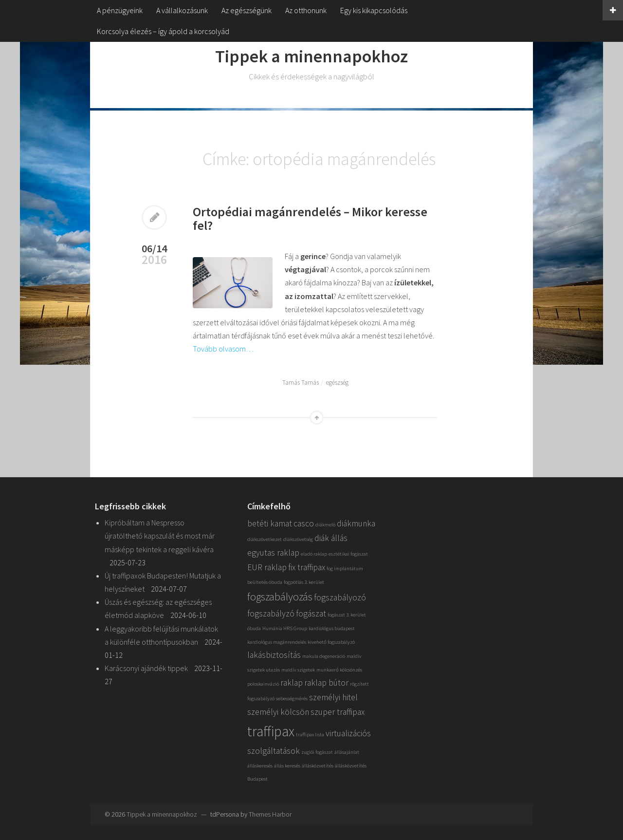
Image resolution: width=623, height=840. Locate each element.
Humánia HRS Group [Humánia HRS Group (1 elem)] (285, 628)
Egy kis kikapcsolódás (374, 10)
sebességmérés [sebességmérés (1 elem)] (292, 699)
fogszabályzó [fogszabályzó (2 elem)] (271, 614)
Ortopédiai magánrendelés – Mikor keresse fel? (310, 219)
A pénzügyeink (120, 10)
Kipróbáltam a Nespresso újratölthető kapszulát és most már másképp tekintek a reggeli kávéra (160, 536)
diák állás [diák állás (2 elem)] (331, 538)
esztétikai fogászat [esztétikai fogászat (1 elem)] (348, 554)
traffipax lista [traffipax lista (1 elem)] (310, 735)
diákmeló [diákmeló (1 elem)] (325, 525)
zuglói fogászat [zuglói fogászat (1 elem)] (317, 752)
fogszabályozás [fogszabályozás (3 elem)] (280, 597)
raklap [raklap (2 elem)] (292, 683)
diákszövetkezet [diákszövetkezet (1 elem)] (265, 539)
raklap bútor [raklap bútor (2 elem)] (326, 683)
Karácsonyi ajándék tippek (146, 668)
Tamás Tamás (301, 383)
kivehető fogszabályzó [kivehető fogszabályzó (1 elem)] (331, 642)
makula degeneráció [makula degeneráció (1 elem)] (324, 656)
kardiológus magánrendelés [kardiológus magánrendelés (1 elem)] (277, 642)
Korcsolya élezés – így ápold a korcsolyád (163, 31)
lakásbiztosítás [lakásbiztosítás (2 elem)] (274, 655)
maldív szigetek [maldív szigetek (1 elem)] (298, 670)
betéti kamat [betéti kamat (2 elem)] (270, 523)
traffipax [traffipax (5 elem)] (271, 731)
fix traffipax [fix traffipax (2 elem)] (307, 567)
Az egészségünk (247, 10)
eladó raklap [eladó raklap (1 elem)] (314, 554)
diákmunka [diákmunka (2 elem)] (356, 523)
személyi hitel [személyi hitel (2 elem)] (333, 697)
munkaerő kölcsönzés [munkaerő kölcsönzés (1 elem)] (339, 670)
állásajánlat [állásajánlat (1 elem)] (347, 752)
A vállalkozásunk (182, 10)
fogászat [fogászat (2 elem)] (311, 614)
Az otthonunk (306, 10)
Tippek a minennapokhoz (311, 56)
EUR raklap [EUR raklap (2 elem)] (267, 567)
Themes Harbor (270, 814)
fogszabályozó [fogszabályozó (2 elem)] (340, 597)
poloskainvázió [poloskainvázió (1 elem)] (263, 684)
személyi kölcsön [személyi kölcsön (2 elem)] (278, 712)
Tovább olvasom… (223, 349)
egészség (337, 383)
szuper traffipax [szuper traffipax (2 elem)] (338, 712)
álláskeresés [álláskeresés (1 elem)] (260, 766)
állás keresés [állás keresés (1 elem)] (287, 766)
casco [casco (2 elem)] (304, 523)
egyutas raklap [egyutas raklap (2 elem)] (273, 553)
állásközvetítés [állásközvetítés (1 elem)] (318, 766)
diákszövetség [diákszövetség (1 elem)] (298, 539)
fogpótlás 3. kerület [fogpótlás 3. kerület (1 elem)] (304, 582)
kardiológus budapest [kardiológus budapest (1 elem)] (332, 628)
